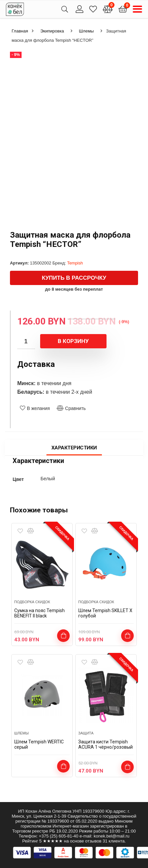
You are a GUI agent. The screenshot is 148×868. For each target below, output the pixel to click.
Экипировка (52, 31)
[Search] (65, 9)
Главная (20, 31)
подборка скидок (32, 602)
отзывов (93, 841)
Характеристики (74, 448)
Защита (86, 733)
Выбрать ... (128, 636)
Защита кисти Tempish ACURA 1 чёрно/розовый (106, 744)
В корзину (73, 341)
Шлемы (86, 31)
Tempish (75, 263)
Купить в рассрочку (74, 278)
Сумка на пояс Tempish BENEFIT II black (39, 613)
